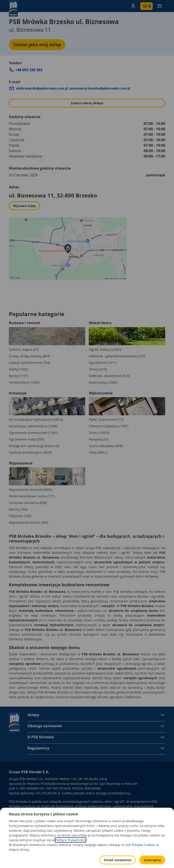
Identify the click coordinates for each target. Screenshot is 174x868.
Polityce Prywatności (71, 853)
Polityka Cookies (143, 858)
